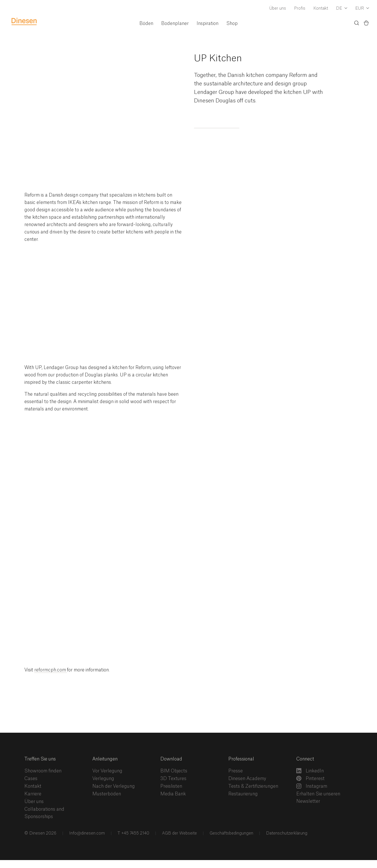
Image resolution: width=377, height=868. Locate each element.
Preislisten (171, 786)
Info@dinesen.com (86, 833)
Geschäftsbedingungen (231, 833)
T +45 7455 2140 (133, 833)
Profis (300, 9)
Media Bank (173, 794)
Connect (305, 759)
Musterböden (107, 794)
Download (171, 759)
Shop (232, 24)
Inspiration (207, 24)
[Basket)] (366, 24)
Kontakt (321, 9)
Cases (31, 779)
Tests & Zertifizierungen (253, 786)
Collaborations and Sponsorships (44, 813)
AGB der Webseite (179, 833)
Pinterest (310, 778)
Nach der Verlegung (114, 786)
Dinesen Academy (247, 779)
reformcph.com (51, 670)
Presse (236, 771)
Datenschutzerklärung (286, 833)
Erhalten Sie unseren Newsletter (318, 798)
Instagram (312, 786)
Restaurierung (243, 794)
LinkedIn (310, 771)
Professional (241, 759)
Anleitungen (105, 759)
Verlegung (103, 779)
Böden (146, 24)
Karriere (33, 794)
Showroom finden (43, 771)
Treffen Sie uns (40, 759)
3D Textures (173, 779)
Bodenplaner (175, 24)
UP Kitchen (218, 58)
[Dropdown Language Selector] (342, 9)
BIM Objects (174, 771)
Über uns (278, 9)
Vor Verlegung (107, 771)
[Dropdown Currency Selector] (362, 9)
